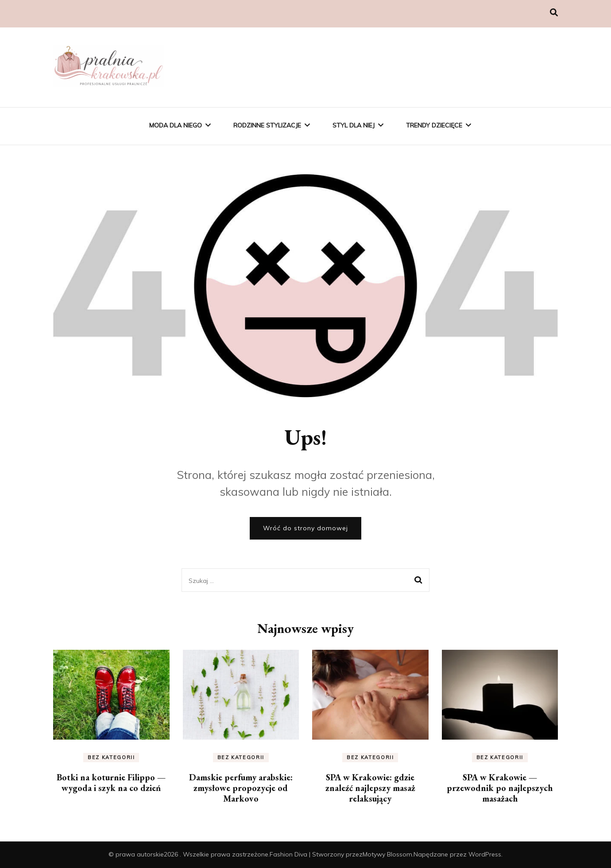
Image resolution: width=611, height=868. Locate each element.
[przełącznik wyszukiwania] (554, 13)
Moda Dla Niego (176, 125)
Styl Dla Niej (354, 125)
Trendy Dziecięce (434, 125)
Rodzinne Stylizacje (267, 125)
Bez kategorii (111, 757)
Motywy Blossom (387, 854)
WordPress (485, 854)
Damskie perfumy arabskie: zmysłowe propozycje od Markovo (241, 788)
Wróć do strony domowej (305, 528)
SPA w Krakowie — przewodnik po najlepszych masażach (500, 788)
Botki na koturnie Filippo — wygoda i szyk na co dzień (111, 783)
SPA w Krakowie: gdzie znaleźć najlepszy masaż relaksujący (370, 788)
